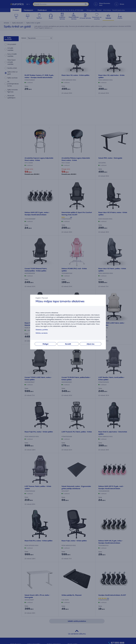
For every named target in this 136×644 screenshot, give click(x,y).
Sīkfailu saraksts (42, 333)
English (38, 298)
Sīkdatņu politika (42, 330)
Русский (45, 298)
